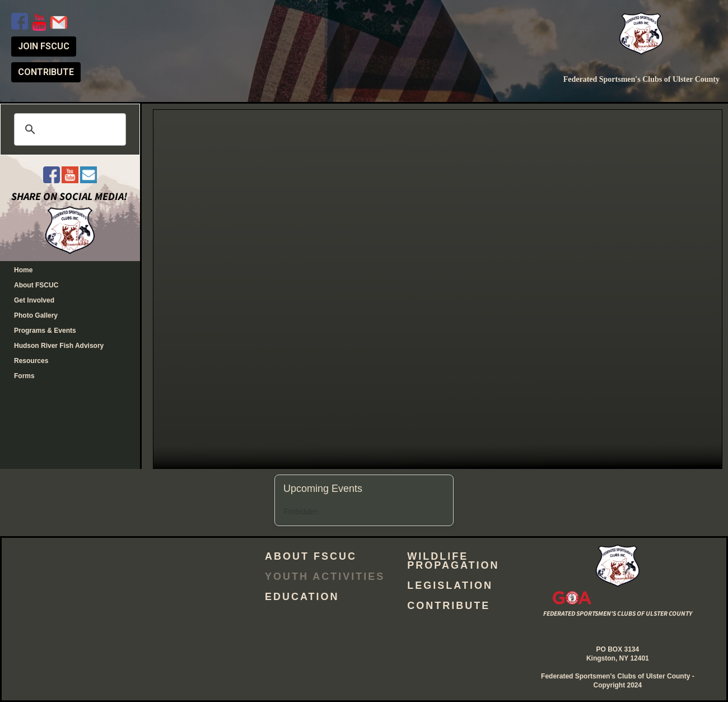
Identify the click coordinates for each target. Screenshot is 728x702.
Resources (31, 361)
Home (23, 270)
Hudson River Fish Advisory (59, 346)
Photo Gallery (36, 315)
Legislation (450, 585)
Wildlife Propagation (453, 561)
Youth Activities (325, 577)
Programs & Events (45, 331)
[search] (68, 129)
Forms (24, 376)
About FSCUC (36, 285)
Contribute (449, 606)
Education (302, 597)
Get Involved (34, 300)
